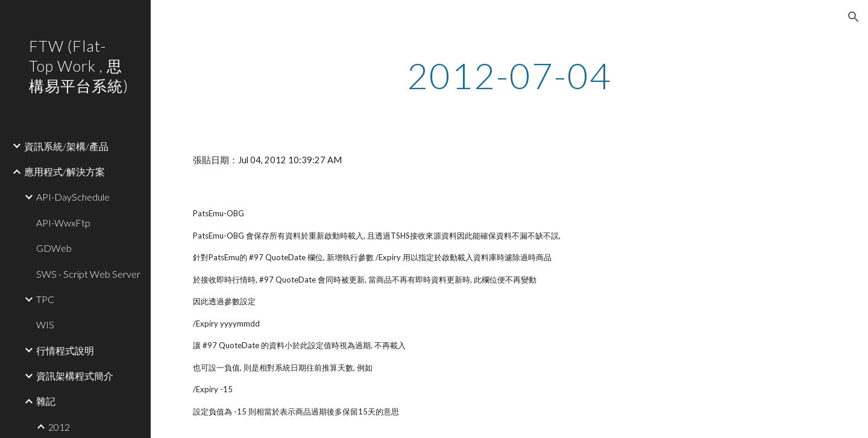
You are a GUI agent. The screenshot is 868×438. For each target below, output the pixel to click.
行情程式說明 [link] (65, 350)
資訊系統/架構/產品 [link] (66, 146)
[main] (509, 75)
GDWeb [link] (54, 248)
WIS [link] (45, 324)
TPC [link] (45, 299)
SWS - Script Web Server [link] (88, 274)
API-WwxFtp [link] (63, 223)
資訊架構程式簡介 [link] (75, 376)
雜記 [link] (46, 401)
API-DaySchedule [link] (73, 197)
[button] (854, 17)
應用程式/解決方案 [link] (64, 171)
